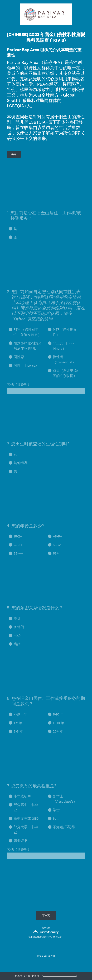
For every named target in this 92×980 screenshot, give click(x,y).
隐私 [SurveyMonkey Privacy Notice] (39, 956)
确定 (14, 154)
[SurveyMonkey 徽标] (46, 932)
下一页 (46, 915)
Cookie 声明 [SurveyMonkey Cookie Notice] (49, 956)
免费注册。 (59, 937)
